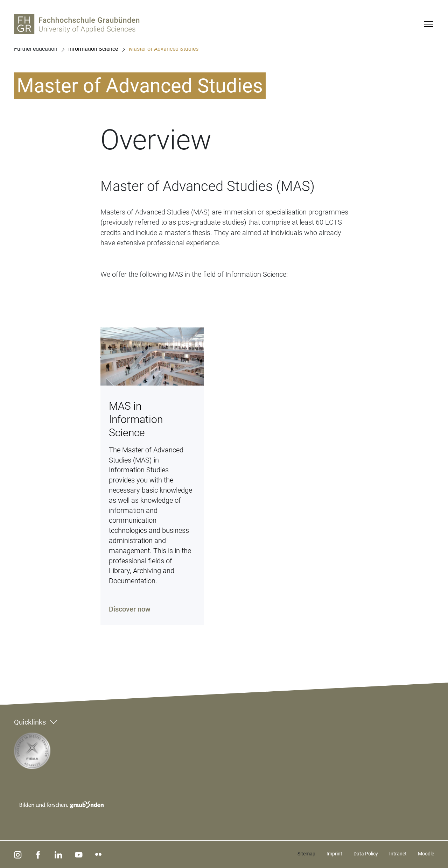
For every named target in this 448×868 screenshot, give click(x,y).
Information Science (93, 49)
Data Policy (366, 854)
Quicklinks (30, 722)
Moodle (426, 854)
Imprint (334, 854)
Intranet (398, 854)
